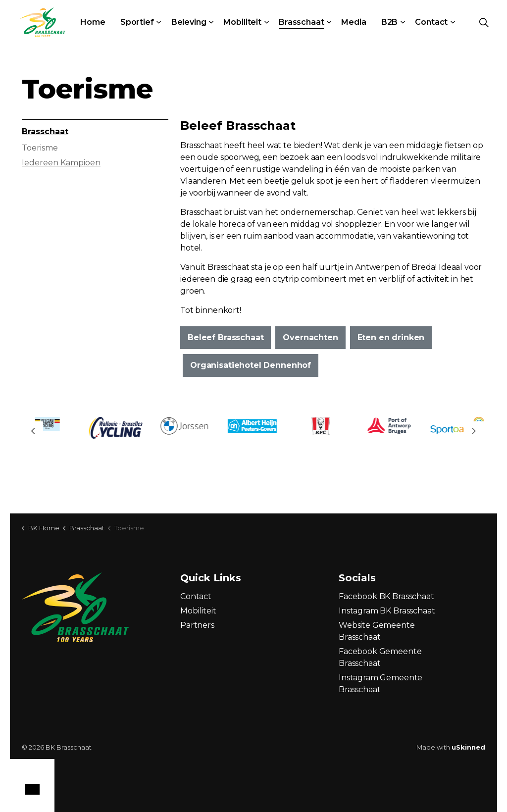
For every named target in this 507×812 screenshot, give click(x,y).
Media (354, 22)
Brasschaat (302, 22)
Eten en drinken (391, 337)
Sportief (137, 22)
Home (93, 22)
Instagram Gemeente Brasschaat (380, 684)
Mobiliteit (242, 22)
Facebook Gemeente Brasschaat (380, 657)
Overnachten (310, 337)
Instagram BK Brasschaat (387, 611)
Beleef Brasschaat (226, 337)
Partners (197, 625)
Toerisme (40, 148)
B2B (390, 22)
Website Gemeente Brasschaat (377, 631)
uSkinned (468, 747)
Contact (431, 22)
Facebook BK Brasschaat (386, 596)
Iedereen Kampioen (61, 163)
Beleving (189, 22)
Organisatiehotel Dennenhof (251, 365)
